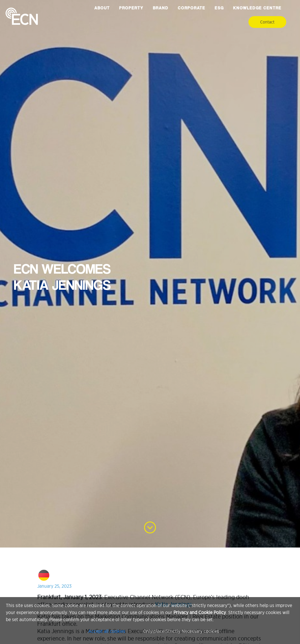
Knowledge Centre (257, 8)
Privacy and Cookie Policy (200, 612)
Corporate (192, 8)
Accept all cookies (107, 631)
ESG (219, 8)
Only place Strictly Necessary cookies (181, 631)
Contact (267, 22)
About (102, 8)
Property (131, 8)
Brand (161, 8)
